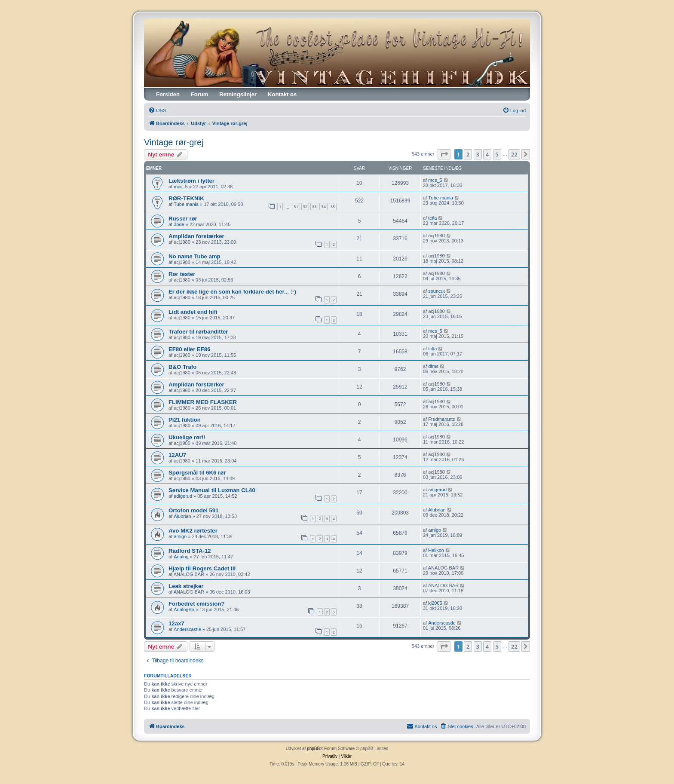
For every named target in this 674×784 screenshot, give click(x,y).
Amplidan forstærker (196, 236)
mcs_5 (181, 187)
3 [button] (478, 154)
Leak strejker (186, 586)
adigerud (183, 496)
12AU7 (177, 455)
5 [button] (497, 154)
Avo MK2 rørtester (193, 531)
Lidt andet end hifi (193, 312)
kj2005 (435, 603)
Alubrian (182, 516)
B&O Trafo (182, 367)
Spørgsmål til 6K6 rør (197, 473)
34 (323, 207)
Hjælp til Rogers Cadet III (202, 568)
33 (314, 207)
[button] (444, 154)
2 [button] (468, 154)
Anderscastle (187, 629)
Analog (181, 557)
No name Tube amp (195, 256)
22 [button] (514, 154)
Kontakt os (282, 94)
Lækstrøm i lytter (191, 181)
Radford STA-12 (190, 551)
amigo (180, 536)
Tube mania (186, 204)
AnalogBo (184, 609)
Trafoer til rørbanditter (198, 332)
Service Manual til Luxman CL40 (212, 490)
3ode (179, 224)
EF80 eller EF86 (190, 349)
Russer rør (183, 219)
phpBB (313, 749)
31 (296, 207)
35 (333, 207)
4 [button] (487, 154)
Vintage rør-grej (174, 142)
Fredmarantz (441, 419)
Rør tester (182, 274)
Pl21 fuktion (185, 420)
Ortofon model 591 (194, 510)
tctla (432, 218)
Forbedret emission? (196, 604)
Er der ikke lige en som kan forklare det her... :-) (232, 292)
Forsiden (168, 94)
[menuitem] (157, 110)
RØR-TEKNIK (186, 198)
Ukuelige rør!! (187, 437)
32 (305, 207)
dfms (433, 366)
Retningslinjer (238, 94)
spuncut (437, 291)
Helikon (436, 550)
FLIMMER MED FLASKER (203, 402)
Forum (199, 94)
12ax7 (176, 623)
